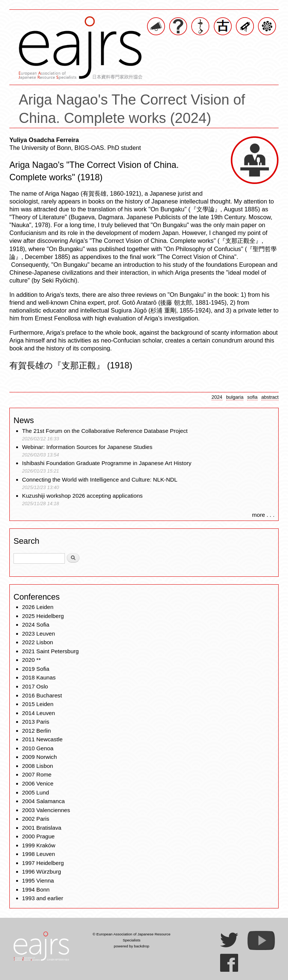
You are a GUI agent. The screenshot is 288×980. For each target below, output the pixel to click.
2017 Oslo (35, 686)
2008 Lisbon (38, 766)
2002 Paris (36, 819)
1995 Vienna (38, 881)
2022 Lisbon (38, 642)
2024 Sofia (36, 625)
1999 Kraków (39, 845)
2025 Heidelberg (43, 616)
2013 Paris (36, 722)
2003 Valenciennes (46, 810)
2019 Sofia (36, 669)
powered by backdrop (131, 946)
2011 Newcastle (42, 739)
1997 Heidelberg (43, 863)
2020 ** (31, 660)
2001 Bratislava (42, 828)
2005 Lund (36, 792)
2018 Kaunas (39, 677)
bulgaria (235, 397)
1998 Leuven (39, 854)
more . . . (263, 515)
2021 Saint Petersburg (50, 651)
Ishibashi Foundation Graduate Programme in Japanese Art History (108, 463)
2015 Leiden (38, 704)
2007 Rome (37, 774)
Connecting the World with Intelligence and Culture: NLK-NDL (100, 480)
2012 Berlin (37, 731)
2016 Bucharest (42, 695)
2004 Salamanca (43, 801)
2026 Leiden (38, 607)
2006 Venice (38, 783)
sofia (252, 397)
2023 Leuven (39, 634)
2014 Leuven (39, 713)
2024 (217, 397)
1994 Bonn (36, 889)
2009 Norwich (40, 757)
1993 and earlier (43, 898)
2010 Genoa (38, 748)
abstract (270, 397)
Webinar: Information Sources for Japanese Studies (87, 447)
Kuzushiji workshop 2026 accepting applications (82, 496)
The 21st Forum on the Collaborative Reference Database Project (105, 431)
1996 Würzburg (42, 872)
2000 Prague (38, 836)
